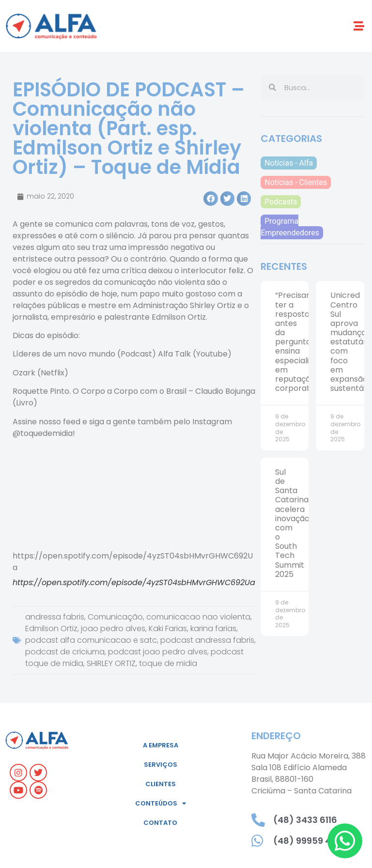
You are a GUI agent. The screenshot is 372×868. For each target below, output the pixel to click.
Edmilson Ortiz (51, 628)
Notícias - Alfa (289, 163)
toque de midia (168, 663)
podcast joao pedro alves (158, 652)
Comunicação (115, 617)
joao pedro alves (113, 628)
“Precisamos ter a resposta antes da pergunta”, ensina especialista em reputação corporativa (299, 342)
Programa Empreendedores (290, 227)
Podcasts (281, 202)
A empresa (161, 745)
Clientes (161, 784)
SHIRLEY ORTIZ (111, 663)
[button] (359, 26)
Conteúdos (161, 803)
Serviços (161, 765)
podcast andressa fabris (207, 640)
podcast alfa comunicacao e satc (91, 640)
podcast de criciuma (65, 652)
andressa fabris (55, 617)
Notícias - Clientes (296, 182)
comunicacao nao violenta (198, 617)
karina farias (213, 628)
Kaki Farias (168, 628)
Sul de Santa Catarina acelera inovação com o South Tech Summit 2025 (292, 523)
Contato (160, 823)
